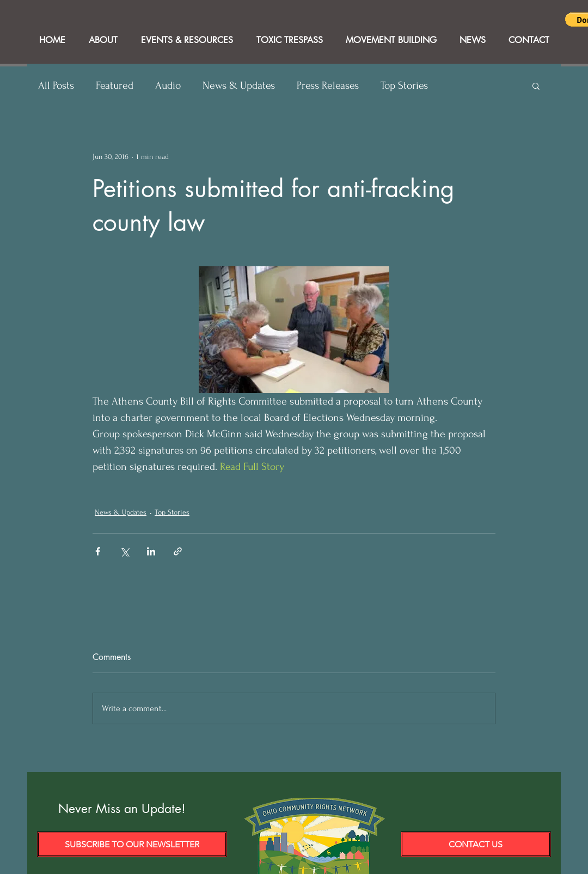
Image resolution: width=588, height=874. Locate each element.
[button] (536, 85)
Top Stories (404, 85)
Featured (115, 85)
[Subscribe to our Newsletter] (132, 844)
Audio (168, 85)
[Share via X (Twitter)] (124, 551)
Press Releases (328, 85)
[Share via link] (178, 551)
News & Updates (239, 85)
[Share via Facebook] (98, 551)
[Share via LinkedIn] (151, 551)
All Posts (56, 85)
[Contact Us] (476, 844)
